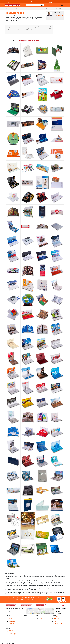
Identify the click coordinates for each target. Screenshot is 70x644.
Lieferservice (12, 617)
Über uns (41, 618)
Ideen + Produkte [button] (20, 9)
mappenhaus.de (12, 632)
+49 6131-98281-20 (29, 598)
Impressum (58, 612)
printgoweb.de (12, 635)
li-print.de (11, 630)
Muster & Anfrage (60, 9)
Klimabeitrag (11, 623)
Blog (55, 625)
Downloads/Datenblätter (61, 608)
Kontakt (40, 617)
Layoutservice (12, 622)
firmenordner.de (12, 633)
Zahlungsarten (12, 618)
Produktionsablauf (58, 620)
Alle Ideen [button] (10, 9)
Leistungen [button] (31, 9)
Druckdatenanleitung (13, 620)
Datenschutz (59, 613)
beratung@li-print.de (58, 19)
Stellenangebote (42, 620)
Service (41, 9)
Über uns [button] (49, 9)
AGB (57, 610)
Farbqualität (56, 618)
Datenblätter (57, 617)
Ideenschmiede (27, 617)
